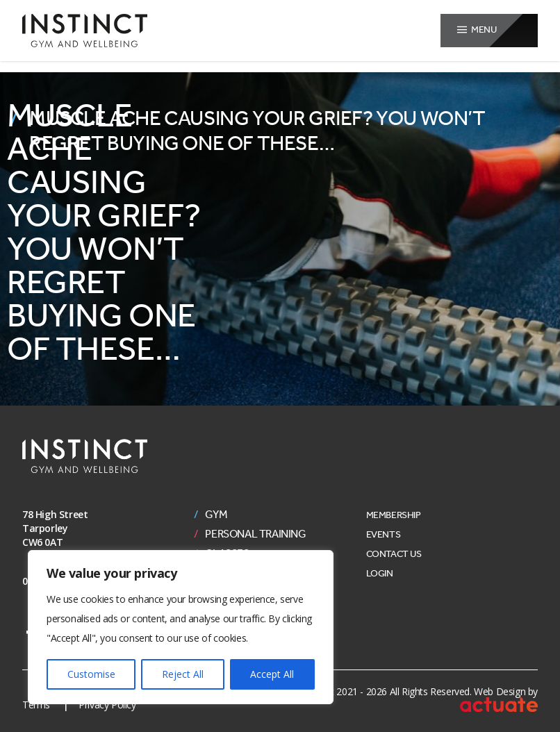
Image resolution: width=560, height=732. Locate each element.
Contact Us (394, 554)
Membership (394, 515)
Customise (91, 674)
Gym (216, 515)
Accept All (272, 674)
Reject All (183, 674)
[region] (181, 627)
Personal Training (255, 534)
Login (380, 573)
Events (384, 534)
